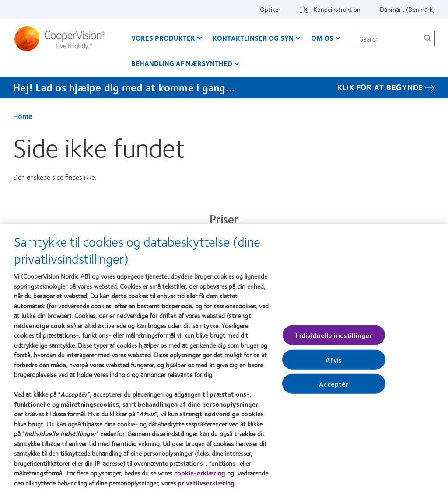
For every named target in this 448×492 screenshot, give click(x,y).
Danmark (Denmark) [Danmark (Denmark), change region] (407, 9)
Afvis (334, 364)
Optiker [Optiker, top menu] (270, 9)
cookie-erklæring (200, 477)
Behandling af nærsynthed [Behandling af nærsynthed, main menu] (182, 63)
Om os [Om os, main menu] (322, 38)
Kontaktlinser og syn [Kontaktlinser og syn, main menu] (253, 38)
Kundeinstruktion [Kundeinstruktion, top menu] (337, 9)
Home (23, 116)
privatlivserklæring (206, 487)
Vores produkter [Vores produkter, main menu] (163, 38)
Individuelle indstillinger (334, 339)
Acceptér (334, 388)
